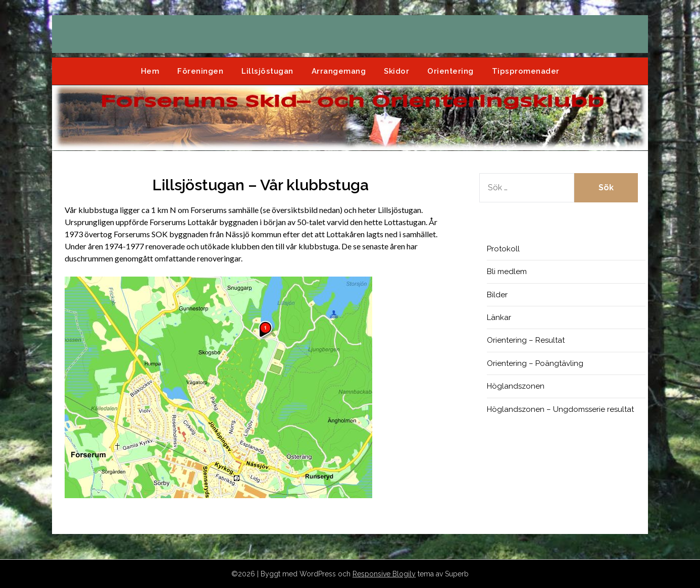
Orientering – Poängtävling (535, 363)
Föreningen (200, 71)
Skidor (396, 71)
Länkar (499, 317)
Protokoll (503, 249)
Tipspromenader (526, 71)
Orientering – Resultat (526, 340)
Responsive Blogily (384, 574)
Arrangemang (339, 71)
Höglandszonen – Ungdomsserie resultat (560, 409)
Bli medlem (507, 272)
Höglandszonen (516, 386)
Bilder (497, 295)
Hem (150, 71)
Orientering (451, 71)
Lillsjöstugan (267, 71)
